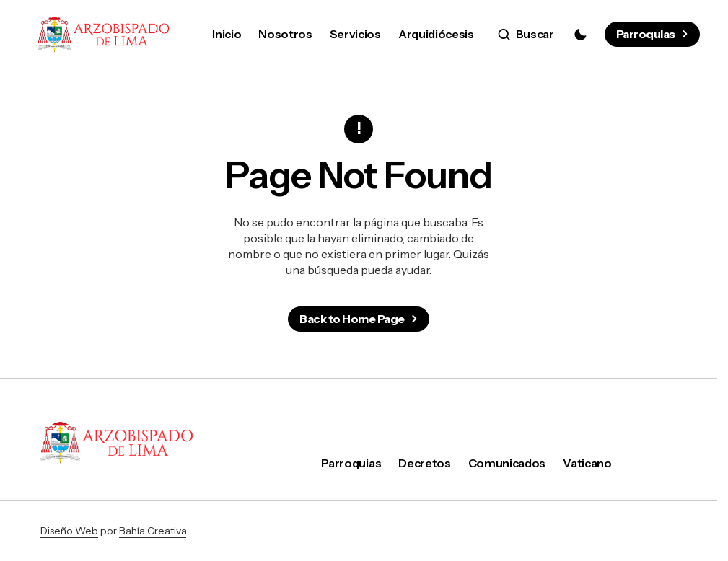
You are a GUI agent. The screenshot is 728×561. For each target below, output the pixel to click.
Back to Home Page (352, 319)
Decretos (424, 463)
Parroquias (646, 34)
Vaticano (587, 463)
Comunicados (507, 463)
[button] (526, 35)
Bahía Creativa (153, 531)
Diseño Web (69, 531)
